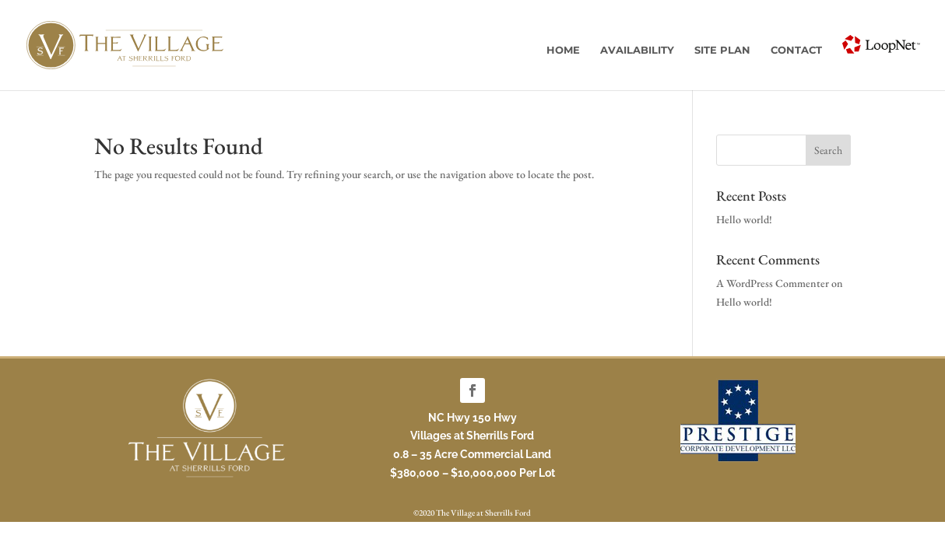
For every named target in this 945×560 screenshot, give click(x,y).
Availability (637, 50)
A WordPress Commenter (773, 283)
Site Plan (722, 50)
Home (563, 50)
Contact (796, 50)
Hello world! (744, 219)
